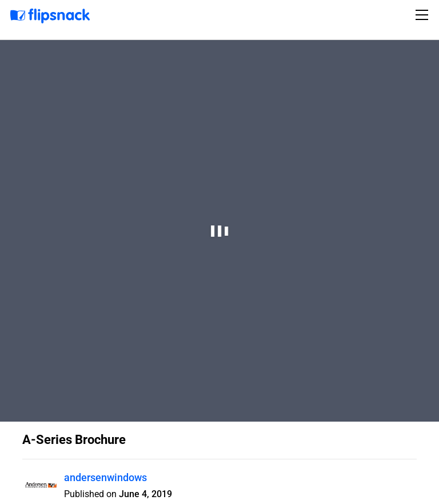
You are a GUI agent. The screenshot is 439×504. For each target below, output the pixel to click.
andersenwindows (105, 477)
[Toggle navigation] (424, 15)
